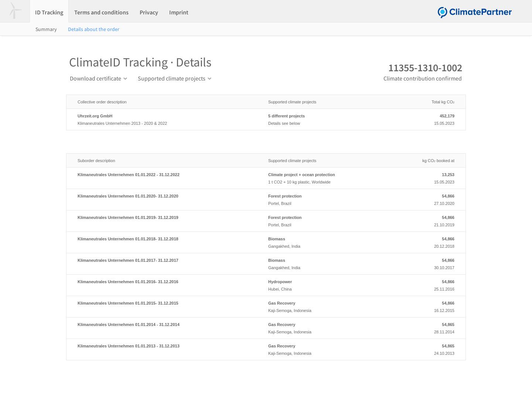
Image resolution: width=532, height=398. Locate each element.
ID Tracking (49, 12)
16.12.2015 (425, 306)
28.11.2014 (425, 327)
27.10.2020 (425, 199)
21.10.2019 (425, 220)
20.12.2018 (425, 242)
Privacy (149, 12)
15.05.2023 (425, 119)
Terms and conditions (101, 12)
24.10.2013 (425, 349)
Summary (46, 29)
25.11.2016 (425, 285)
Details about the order (94, 29)
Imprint (179, 12)
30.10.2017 (425, 263)
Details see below (330, 119)
